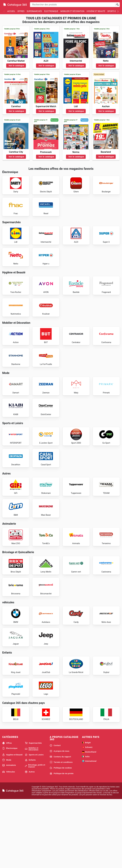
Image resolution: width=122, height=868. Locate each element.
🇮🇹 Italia (86, 825)
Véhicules (9, 840)
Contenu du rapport (60, 825)
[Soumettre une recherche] (117, 5)
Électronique (51, 11)
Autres (30, 840)
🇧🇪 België (86, 811)
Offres (21, 11)
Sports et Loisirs (34, 823)
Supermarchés (34, 11)
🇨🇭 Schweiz (87, 815)
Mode (7, 828)
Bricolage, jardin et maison (35, 834)
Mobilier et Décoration (72, 11)
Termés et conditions (61, 830)
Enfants (30, 828)
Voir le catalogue (16, 66)
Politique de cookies (61, 836)
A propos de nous (59, 819)
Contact (55, 814)
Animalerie (9, 833)
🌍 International (89, 829)
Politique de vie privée (62, 842)
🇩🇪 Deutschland (89, 820)
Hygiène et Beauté (96, 11)
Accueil (11, 11)
